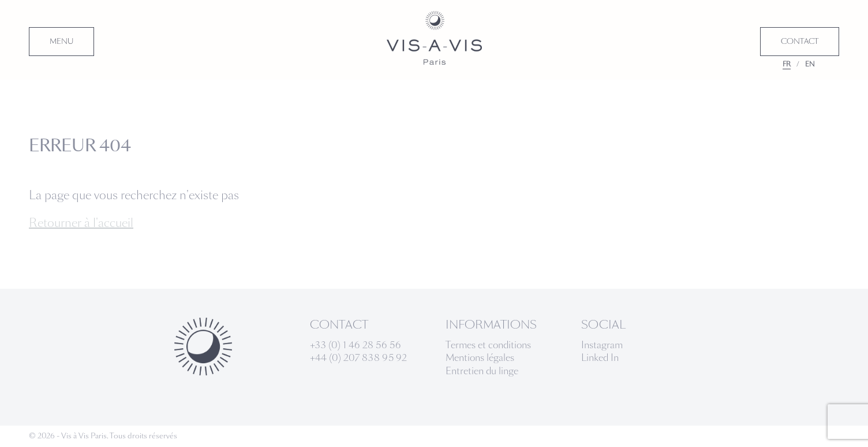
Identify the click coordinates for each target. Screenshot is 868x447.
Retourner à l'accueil (81, 223)
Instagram (602, 345)
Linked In (600, 358)
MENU (61, 42)
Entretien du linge (482, 371)
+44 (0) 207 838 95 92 (358, 358)
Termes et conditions (488, 345)
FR (787, 64)
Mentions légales (480, 358)
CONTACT (800, 42)
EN (810, 64)
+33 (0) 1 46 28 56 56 (356, 345)
